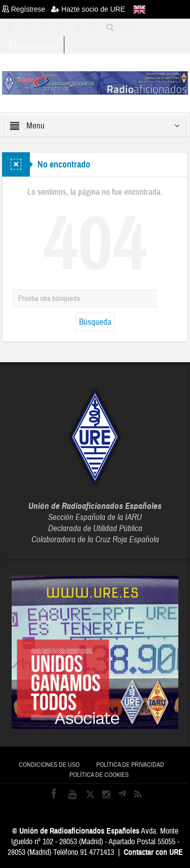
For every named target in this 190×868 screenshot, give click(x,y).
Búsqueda (95, 322)
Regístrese (27, 9)
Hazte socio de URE (88, 9)
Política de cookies (99, 775)
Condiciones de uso (49, 765)
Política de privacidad (130, 765)
